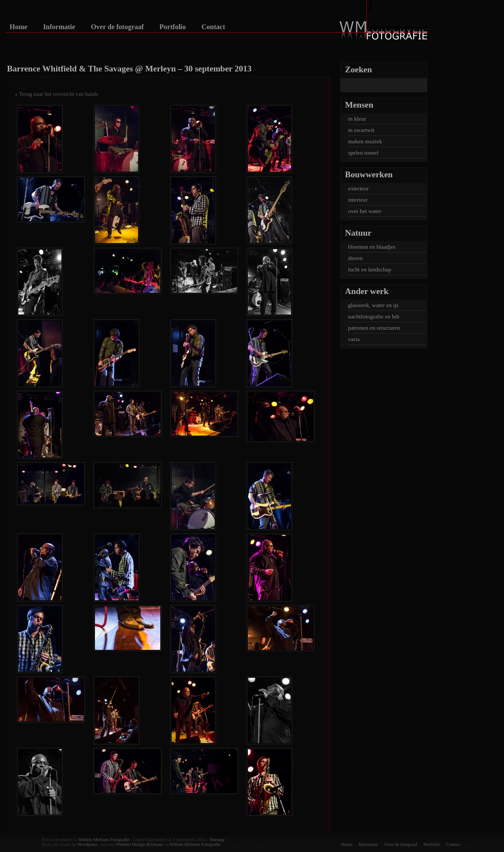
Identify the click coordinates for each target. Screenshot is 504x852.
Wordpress (87, 844)
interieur (358, 200)
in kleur (357, 119)
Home (19, 27)
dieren (355, 258)
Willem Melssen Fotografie (104, 840)
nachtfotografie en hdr (374, 316)
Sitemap (217, 840)
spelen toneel (363, 153)
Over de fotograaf (117, 27)
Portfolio (173, 27)
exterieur (358, 188)
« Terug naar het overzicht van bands (57, 94)
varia (354, 339)
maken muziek (365, 141)
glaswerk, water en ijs (373, 305)
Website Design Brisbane (139, 844)
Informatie (59, 27)
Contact (213, 27)
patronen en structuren (374, 328)
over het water (365, 211)
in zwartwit (361, 130)
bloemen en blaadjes (372, 247)
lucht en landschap (370, 269)
